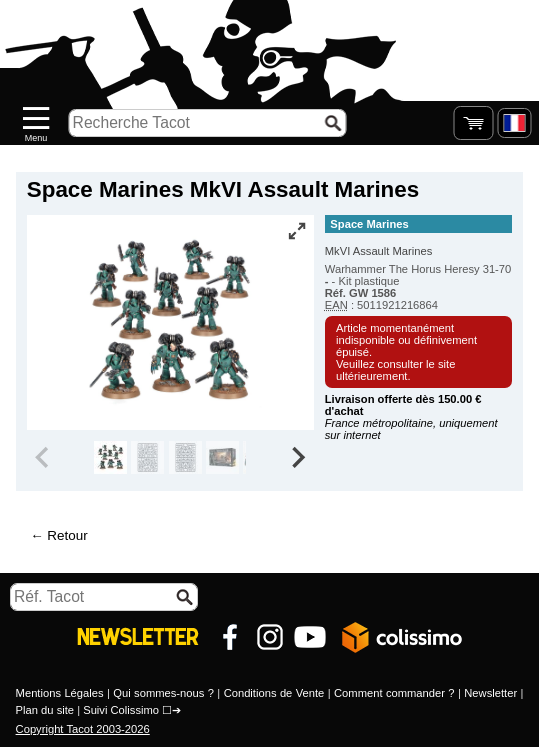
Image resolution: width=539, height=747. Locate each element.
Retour (67, 535)
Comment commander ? (394, 693)
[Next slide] (297, 458)
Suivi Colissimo (121, 710)
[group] (110, 458)
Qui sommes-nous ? (163, 693)
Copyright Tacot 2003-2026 (83, 729)
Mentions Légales (60, 693)
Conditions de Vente (274, 693)
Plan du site (45, 710)
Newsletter (490, 693)
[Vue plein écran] (297, 231)
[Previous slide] (44, 458)
